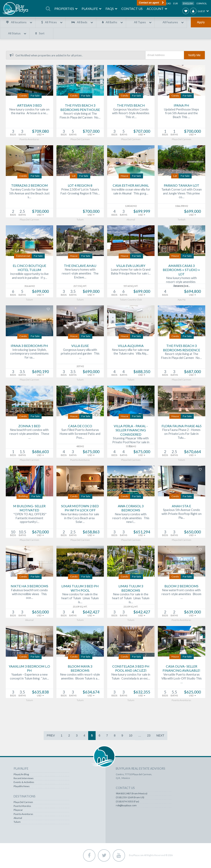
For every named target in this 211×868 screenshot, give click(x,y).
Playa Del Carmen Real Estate (31, 800)
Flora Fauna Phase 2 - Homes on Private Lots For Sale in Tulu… (181, 434)
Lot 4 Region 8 (80, 186)
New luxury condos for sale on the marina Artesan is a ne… (29, 112)
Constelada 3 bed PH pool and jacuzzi (131, 669)
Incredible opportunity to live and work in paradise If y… (29, 276)
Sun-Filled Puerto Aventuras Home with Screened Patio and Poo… (80, 434)
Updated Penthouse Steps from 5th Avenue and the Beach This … (182, 114)
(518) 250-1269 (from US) (171, 803)
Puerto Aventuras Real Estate (31, 808)
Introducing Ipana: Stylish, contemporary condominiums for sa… (29, 354)
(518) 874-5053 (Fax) (168, 807)
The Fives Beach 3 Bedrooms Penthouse (80, 108)
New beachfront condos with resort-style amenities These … (29, 434)
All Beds (82, 22)
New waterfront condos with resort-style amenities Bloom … (181, 594)
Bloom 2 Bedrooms (181, 587)
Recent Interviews (65, 780)
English (188, 3)
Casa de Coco (80, 426)
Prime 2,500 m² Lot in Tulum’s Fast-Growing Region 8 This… (80, 192)
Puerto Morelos (64, 808)
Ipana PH (181, 106)
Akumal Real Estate (25, 812)
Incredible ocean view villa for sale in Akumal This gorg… (131, 192)
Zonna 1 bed (29, 426)
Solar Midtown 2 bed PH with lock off (80, 508)
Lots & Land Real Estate (27, 784)
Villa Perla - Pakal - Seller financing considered (131, 431)
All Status (14, 33)
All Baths (111, 22)
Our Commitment (126, 812)
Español (202, 3)
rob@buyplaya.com (167, 811)
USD (153, 3)
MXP (161, 3)
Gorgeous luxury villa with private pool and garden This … (80, 354)
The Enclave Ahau (80, 266)
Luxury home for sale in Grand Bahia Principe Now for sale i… (131, 272)
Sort (42, 33)
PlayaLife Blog (63, 776)
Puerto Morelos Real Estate (30, 804)
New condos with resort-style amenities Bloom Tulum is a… (80, 677)
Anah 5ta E (181, 506)
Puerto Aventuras (65, 816)
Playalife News (63, 788)
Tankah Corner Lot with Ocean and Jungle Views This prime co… (182, 194)
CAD (169, 3)
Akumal (60, 820)
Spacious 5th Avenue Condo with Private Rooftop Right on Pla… (182, 514)
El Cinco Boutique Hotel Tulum (29, 268)
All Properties (22, 776)
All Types (140, 22)
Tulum (59, 824)
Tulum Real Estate (24, 816)
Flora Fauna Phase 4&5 (182, 426)
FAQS (119, 800)
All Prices (51, 22)
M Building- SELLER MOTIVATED (29, 508)
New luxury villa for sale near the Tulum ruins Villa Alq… (131, 352)
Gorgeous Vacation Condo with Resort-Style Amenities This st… (131, 114)
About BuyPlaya (125, 808)
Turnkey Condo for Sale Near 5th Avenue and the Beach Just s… (29, 194)
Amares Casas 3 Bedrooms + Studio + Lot (181, 270)
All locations (19, 22)
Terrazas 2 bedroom (29, 186)
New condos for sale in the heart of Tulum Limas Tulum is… (80, 599)
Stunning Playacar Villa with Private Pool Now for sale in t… (131, 443)
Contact (120, 804)
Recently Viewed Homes (130, 776)
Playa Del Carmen (65, 804)
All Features (170, 22)
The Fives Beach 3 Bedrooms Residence (182, 348)
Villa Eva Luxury (131, 266)
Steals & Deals (22, 780)
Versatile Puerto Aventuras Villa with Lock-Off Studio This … (182, 679)
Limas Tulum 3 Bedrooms (131, 589)
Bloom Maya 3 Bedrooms (80, 669)
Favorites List (123, 780)
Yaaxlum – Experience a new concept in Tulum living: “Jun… (29, 677)
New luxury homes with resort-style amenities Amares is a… (181, 282)
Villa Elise (80, 346)
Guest (198, 11)
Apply (201, 22)
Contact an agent (132, 2)
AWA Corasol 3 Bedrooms (131, 508)
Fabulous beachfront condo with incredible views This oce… (29, 594)
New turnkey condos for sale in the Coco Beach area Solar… (80, 518)
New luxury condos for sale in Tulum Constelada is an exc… (131, 677)
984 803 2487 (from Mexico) (173, 799)
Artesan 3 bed (29, 106)
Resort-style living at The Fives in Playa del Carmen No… (80, 116)
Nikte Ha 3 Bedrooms (29, 587)
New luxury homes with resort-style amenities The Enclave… (80, 274)
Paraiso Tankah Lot (182, 186)
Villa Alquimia (131, 346)
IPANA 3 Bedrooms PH (29, 346)
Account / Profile (125, 784)
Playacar (60, 812)
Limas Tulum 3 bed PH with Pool (80, 589)
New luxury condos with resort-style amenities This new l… (131, 518)
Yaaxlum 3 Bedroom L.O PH (29, 669)
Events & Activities (66, 784)
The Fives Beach (131, 106)
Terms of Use (123, 816)
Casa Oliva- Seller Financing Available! (181, 669)
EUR (176, 3)
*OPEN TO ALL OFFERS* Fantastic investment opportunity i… (29, 518)
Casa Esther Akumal (131, 186)
